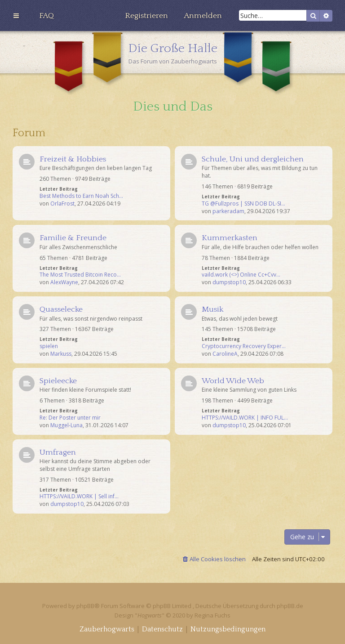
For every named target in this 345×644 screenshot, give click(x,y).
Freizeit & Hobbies (73, 159)
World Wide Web (233, 381)
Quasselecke (61, 309)
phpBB (85, 606)
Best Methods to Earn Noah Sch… (81, 196)
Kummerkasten (230, 238)
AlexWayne (64, 282)
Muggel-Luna (66, 425)
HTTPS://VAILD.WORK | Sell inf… (79, 496)
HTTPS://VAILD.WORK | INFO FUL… (245, 418)
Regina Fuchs (212, 615)
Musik (212, 309)
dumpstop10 (229, 282)
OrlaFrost (62, 204)
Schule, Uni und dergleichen (253, 159)
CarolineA (225, 354)
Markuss (61, 354)
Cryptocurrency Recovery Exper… (244, 346)
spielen (49, 346)
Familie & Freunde (73, 238)
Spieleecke (58, 381)
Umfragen (58, 452)
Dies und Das (173, 107)
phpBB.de (290, 606)
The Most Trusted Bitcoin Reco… (80, 275)
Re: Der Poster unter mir (70, 418)
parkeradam (228, 211)
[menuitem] (46, 16)
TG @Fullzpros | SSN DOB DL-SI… (243, 204)
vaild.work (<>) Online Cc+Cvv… (241, 275)
